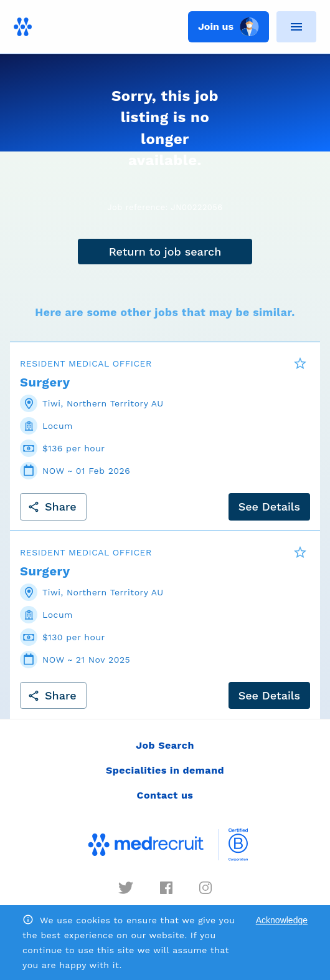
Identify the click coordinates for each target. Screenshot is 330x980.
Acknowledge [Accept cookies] (282, 920)
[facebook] (166, 888)
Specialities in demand (165, 770)
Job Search (165, 745)
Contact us (165, 795)
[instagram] (205, 888)
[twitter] (126, 888)
